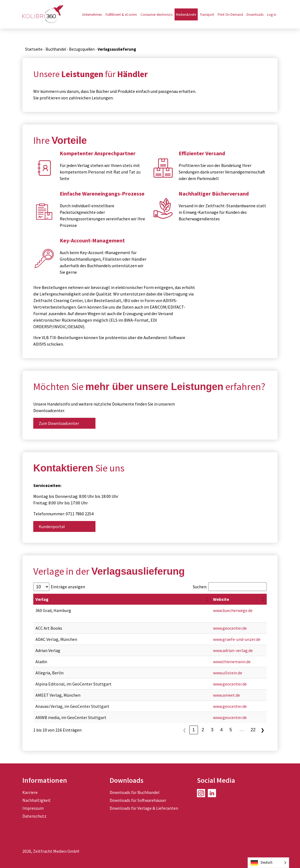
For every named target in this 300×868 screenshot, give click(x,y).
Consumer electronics (156, 14)
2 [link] (203, 730)
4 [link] (222, 730)
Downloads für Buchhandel (135, 792)
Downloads (255, 14)
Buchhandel (56, 49)
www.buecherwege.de (233, 610)
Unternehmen (92, 14)
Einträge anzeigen (68, 587)
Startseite (34, 49)
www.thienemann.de (232, 662)
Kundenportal (52, 526)
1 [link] (194, 730)
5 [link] (231, 730)
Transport (207, 14)
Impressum (33, 808)
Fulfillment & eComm (121, 14)
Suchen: (200, 587)
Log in (272, 14)
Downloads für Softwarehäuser (138, 800)
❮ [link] (184, 730)
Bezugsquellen (82, 49)
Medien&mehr (186, 14)
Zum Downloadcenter (59, 423)
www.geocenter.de (230, 628)
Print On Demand (230, 14)
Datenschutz (34, 816)
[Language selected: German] (268, 863)
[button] (207, 599)
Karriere (30, 792)
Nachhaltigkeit (37, 800)
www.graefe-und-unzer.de (237, 639)
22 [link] (253, 730)
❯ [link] (262, 730)
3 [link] (212, 730)
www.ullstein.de (228, 673)
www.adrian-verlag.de (233, 650)
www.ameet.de (226, 695)
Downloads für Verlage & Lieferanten (144, 808)
